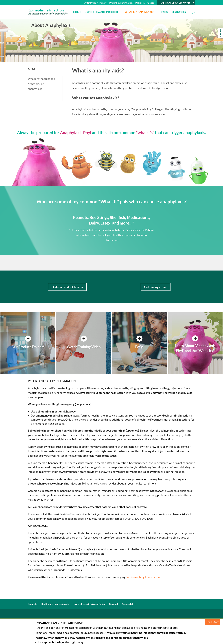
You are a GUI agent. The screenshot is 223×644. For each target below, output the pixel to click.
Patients (32, 604)
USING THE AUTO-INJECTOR (101, 12)
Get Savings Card (156, 287)
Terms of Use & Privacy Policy (89, 604)
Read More (212, 622)
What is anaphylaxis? (140, 12)
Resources (179, 12)
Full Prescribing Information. (143, 577)
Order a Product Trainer (67, 287)
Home (77, 12)
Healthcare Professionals (55, 604)
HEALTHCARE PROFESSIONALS (175, 3)
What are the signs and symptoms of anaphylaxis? (42, 84)
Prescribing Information (121, 3)
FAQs (165, 12)
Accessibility (129, 604)
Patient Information (145, 3)
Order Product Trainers (95, 3)
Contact (114, 604)
